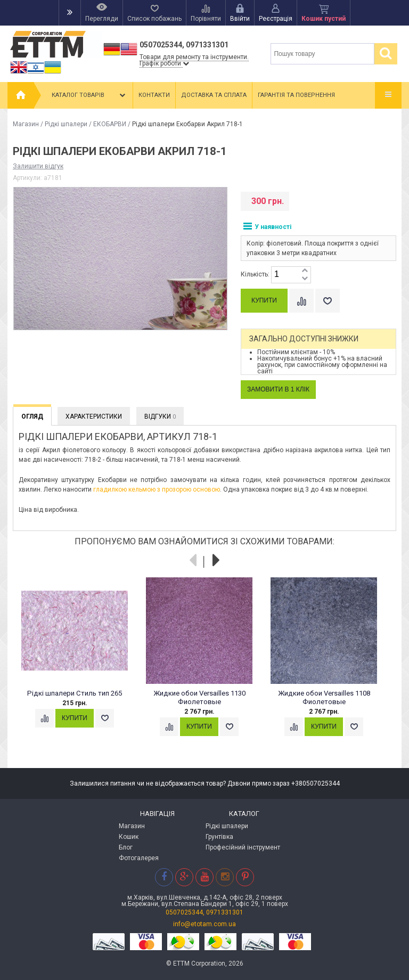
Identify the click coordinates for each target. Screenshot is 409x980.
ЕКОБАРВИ (110, 124)
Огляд (32, 416)
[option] (80, 663)
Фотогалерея (139, 858)
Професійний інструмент (243, 847)
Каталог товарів (89, 95)
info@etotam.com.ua (204, 924)
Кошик (129, 837)
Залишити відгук (38, 166)
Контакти (154, 95)
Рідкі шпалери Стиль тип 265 (75, 693)
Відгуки (160, 416)
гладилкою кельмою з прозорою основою (157, 489)
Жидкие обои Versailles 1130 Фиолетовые (199, 697)
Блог (126, 847)
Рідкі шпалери (66, 124)
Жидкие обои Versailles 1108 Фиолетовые (324, 697)
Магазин (26, 124)
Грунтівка (219, 837)
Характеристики (94, 416)
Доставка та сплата (214, 95)
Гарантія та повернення (296, 95)
